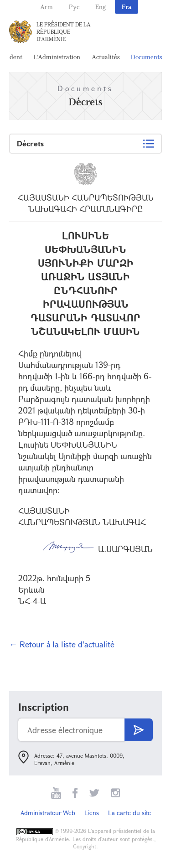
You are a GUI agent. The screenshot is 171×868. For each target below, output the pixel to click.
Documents (146, 57)
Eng (101, 7)
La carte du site (130, 813)
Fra (127, 7)
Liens (92, 813)
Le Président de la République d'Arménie (64, 31)
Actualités (106, 57)
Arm (47, 7)
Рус (74, 7)
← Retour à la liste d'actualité (62, 644)
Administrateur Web (48, 813)
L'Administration (57, 57)
